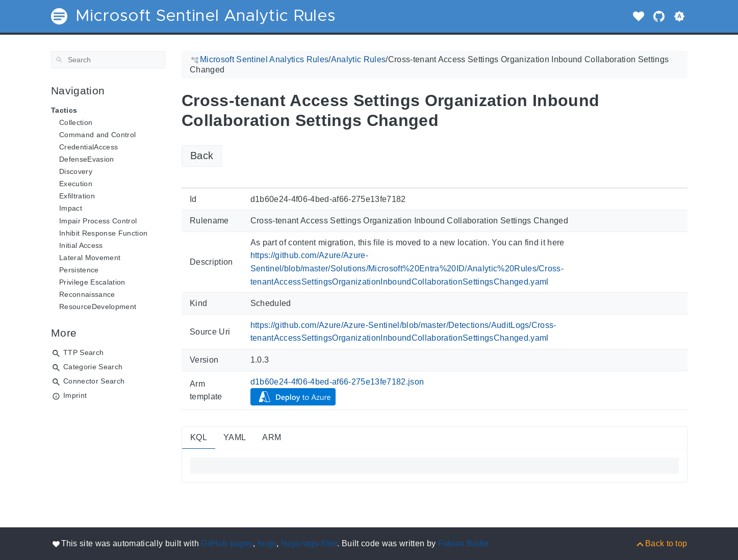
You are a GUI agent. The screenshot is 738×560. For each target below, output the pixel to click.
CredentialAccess (88, 147)
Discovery (76, 171)
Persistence (79, 270)
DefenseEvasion (87, 159)
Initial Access (81, 245)
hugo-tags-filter (309, 543)
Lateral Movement (90, 258)
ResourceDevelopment (98, 307)
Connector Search (94, 381)
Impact (71, 208)
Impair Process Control (98, 221)
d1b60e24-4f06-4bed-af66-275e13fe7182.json (337, 382)
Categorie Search (93, 367)
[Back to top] (661, 543)
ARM (272, 437)
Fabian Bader (464, 543)
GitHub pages (227, 543)
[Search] (108, 60)
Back (202, 156)
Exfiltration (77, 196)
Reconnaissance (87, 294)
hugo (267, 543)
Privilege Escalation (92, 282)
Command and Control (97, 135)
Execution (76, 184)
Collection (76, 122)
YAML (235, 437)
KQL (199, 437)
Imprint (75, 395)
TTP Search (83, 352)
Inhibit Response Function (103, 233)
